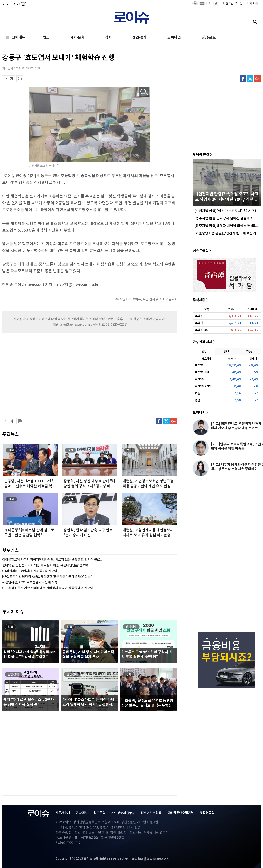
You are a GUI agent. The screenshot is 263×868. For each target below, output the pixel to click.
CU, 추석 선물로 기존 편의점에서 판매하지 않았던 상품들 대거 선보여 (48, 588)
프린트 (20, 79)
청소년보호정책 (151, 813)
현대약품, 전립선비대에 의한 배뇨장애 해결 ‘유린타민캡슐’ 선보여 (45, 565)
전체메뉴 (19, 37)
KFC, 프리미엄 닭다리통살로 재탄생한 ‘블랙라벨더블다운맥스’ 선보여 (48, 577)
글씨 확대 (12, 79)
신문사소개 (63, 813)
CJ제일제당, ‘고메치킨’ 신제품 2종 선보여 (30, 571)
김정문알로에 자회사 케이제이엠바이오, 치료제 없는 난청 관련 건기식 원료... (52, 560)
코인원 (249, 352)
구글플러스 (257, 79)
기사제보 (82, 813)
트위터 (250, 79)
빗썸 (204, 352)
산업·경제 (139, 37)
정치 (108, 37)
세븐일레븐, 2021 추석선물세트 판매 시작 (30, 582)
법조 (46, 37)
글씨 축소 (6, 79)
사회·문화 (77, 37)
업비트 (227, 352)
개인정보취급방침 (123, 813)
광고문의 (100, 813)
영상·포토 (209, 37)
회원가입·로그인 (233, 3)
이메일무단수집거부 (181, 813)
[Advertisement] (48, 374)
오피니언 (174, 37)
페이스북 (243, 79)
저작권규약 (207, 813)
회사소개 (251, 3)
